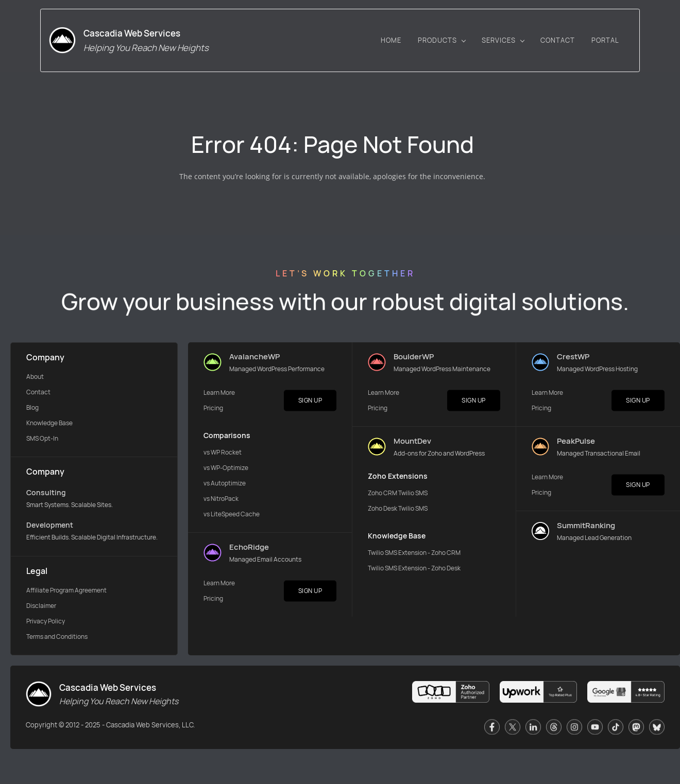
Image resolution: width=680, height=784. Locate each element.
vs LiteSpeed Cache (232, 516)
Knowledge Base (49, 424)
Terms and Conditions (57, 638)
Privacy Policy (46, 623)
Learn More (219, 394)
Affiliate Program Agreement (66, 592)
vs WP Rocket (223, 454)
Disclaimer (41, 607)
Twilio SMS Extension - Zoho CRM (414, 554)
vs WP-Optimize (226, 469)
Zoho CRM (383, 494)
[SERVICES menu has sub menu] (537, 43)
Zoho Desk (383, 510)
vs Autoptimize (225, 485)
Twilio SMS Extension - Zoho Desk (414, 570)
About (35, 378)
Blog (32, 409)
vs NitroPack (221, 500)
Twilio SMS (413, 494)
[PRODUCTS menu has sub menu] (475, 43)
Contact (38, 394)
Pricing (213, 410)
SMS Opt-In (42, 440)
